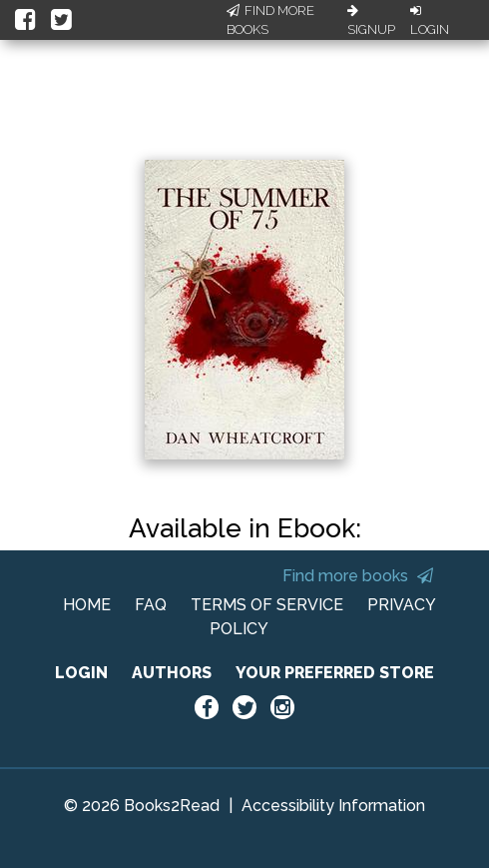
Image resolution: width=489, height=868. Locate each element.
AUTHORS (172, 673)
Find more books (358, 576)
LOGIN (81, 673)
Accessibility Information (333, 806)
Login (430, 21)
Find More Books (270, 20)
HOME (87, 605)
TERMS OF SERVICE (267, 605)
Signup (371, 21)
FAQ (151, 605)
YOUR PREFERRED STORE (335, 673)
